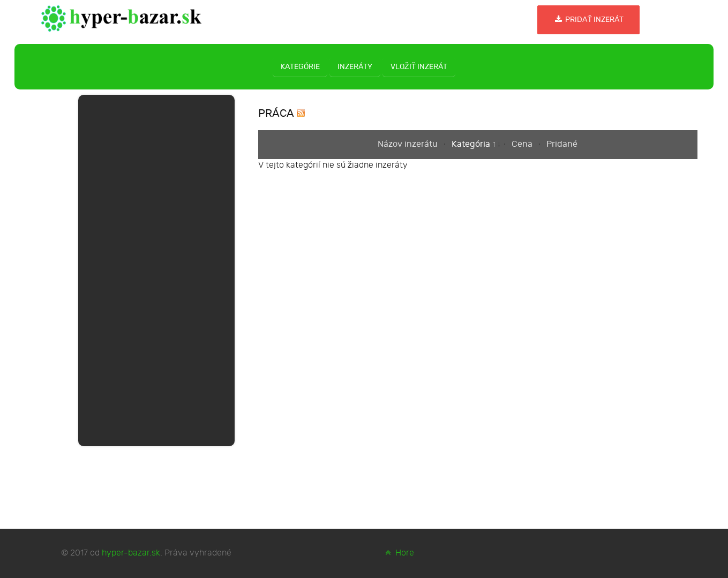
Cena (523, 144)
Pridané (562, 144)
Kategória (472, 144)
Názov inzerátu (409, 144)
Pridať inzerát (588, 20)
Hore (399, 553)
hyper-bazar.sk (131, 553)
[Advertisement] (156, 268)
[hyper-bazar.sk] (122, 18)
